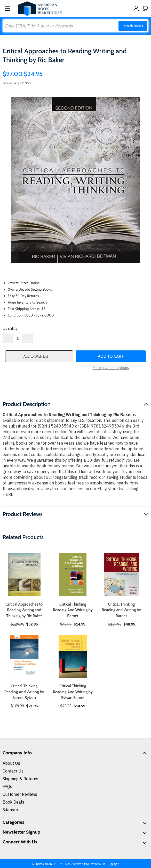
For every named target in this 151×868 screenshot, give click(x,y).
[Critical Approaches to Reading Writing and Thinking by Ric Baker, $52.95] (24, 574)
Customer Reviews (20, 794)
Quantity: (11, 328)
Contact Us (13, 771)
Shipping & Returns (20, 779)
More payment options (111, 368)
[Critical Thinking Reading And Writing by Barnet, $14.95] (73, 574)
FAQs (7, 786)
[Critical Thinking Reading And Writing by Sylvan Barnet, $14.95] (73, 656)
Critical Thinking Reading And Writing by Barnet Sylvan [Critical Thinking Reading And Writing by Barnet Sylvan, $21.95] (24, 692)
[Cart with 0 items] (145, 8)
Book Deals (13, 802)
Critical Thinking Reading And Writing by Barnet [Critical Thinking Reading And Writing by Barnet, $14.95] (73, 610)
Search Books (133, 26)
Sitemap (10, 810)
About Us (11, 763)
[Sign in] (136, 8)
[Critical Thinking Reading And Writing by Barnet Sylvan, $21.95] (24, 656)
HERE (8, 494)
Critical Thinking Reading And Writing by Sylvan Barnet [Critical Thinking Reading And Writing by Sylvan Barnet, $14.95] (73, 692)
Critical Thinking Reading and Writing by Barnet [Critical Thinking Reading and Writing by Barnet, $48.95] (121, 610)
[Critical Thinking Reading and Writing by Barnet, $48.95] (121, 574)
